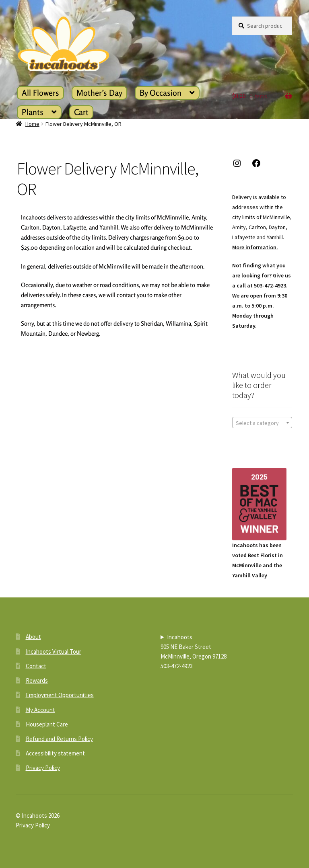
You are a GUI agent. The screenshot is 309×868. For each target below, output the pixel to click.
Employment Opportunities (60, 695)
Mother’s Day (99, 93)
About (33, 637)
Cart (81, 112)
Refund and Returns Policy (59, 739)
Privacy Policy (43, 768)
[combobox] (262, 423)
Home (32, 124)
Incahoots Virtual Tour (54, 652)
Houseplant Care (47, 724)
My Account (40, 710)
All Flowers (40, 93)
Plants (33, 112)
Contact (36, 666)
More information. (255, 247)
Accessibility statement (55, 753)
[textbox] (262, 423)
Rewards (37, 680)
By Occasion (161, 93)
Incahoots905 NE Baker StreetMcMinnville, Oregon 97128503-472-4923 (194, 652)
